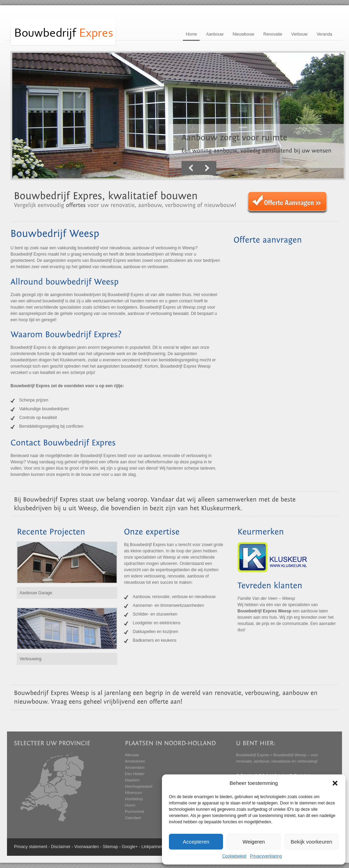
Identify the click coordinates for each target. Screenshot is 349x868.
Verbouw (300, 34)
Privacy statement (31, 847)
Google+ (130, 847)
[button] (335, 783)
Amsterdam (135, 767)
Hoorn (130, 805)
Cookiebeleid (234, 856)
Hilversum (133, 793)
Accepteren (196, 842)
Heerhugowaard (139, 786)
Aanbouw (215, 34)
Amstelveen (135, 761)
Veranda (324, 34)
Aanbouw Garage (36, 593)
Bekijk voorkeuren (311, 842)
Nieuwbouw (243, 34)
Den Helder (135, 774)
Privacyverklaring (266, 856)
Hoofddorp (134, 799)
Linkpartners (153, 847)
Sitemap (110, 847)
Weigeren (254, 842)
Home (191, 34)
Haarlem (132, 780)
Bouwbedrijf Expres (253, 755)
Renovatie (273, 34)
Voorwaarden (87, 847)
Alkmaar (132, 755)
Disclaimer (61, 847)
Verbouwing (31, 659)
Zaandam (133, 818)
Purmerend (134, 811)
